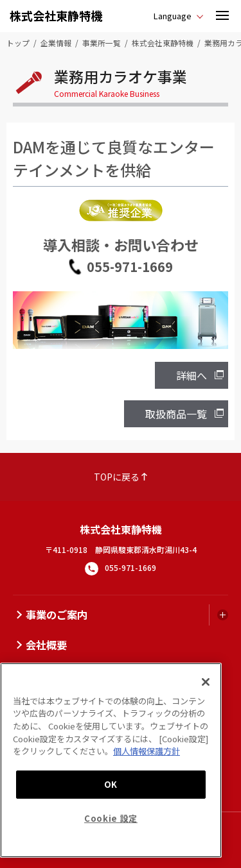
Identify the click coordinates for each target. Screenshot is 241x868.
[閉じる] (206, 682)
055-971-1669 (130, 267)
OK (111, 784)
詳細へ (192, 375)
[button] (222, 16)
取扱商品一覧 (176, 414)
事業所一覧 (102, 43)
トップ (18, 43)
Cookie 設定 (111, 818)
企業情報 (56, 43)
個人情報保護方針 (147, 751)
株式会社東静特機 (56, 15)
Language (173, 16)
